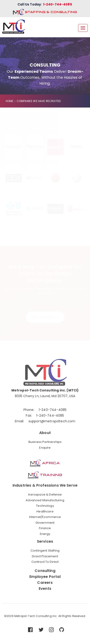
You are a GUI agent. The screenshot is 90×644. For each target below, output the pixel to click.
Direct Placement (45, 556)
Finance (45, 528)
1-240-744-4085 (58, 4)
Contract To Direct (45, 562)
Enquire (45, 448)
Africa (45, 463)
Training (45, 475)
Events (45, 589)
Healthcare (45, 512)
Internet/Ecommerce (45, 517)
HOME (10, 101)
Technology (45, 506)
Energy (45, 534)
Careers (45, 583)
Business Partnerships (45, 442)
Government (45, 523)
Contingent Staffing (45, 551)
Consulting (45, 571)
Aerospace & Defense (45, 495)
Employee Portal (45, 577)
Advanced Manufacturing (45, 500)
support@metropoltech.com (52, 421)
